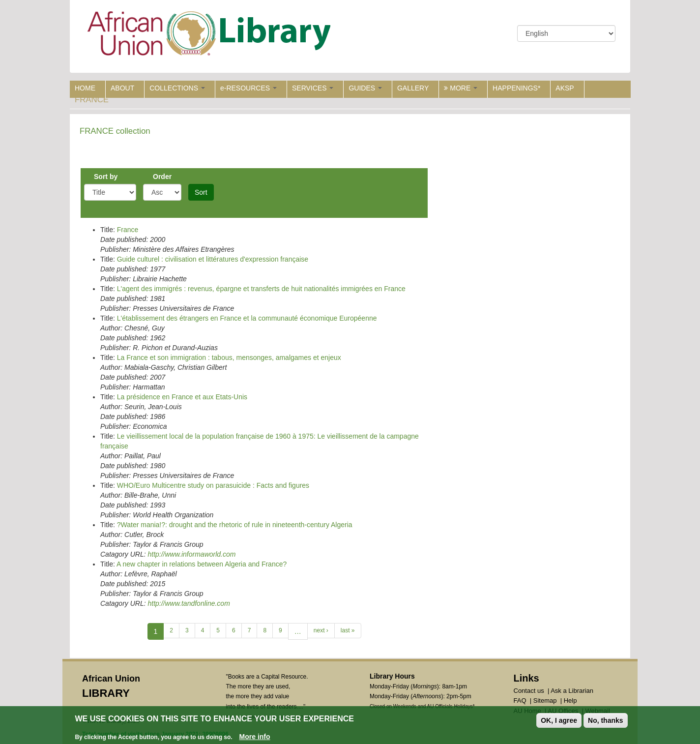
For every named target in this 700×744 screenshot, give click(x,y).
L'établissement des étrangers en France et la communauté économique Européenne (247, 318)
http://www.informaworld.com (191, 554)
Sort (201, 192)
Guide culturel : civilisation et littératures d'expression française (213, 259)
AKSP (565, 88)
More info (255, 737)
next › (321, 630)
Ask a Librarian (572, 691)
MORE (461, 88)
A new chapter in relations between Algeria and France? (202, 564)
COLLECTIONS (177, 88)
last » (348, 630)
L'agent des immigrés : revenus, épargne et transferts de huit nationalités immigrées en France (261, 289)
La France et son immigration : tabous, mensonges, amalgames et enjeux (229, 357)
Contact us (529, 691)
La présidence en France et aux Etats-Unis (182, 397)
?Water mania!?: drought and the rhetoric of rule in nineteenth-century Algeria (235, 525)
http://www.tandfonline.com (189, 603)
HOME (85, 88)
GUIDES (365, 88)
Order (162, 177)
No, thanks (606, 720)
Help (570, 700)
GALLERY (413, 88)
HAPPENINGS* (516, 88)
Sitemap (545, 700)
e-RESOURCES (248, 88)
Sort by (106, 177)
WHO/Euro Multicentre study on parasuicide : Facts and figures (213, 485)
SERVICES (313, 88)
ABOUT (122, 88)
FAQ (520, 700)
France (128, 230)
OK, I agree (559, 720)
